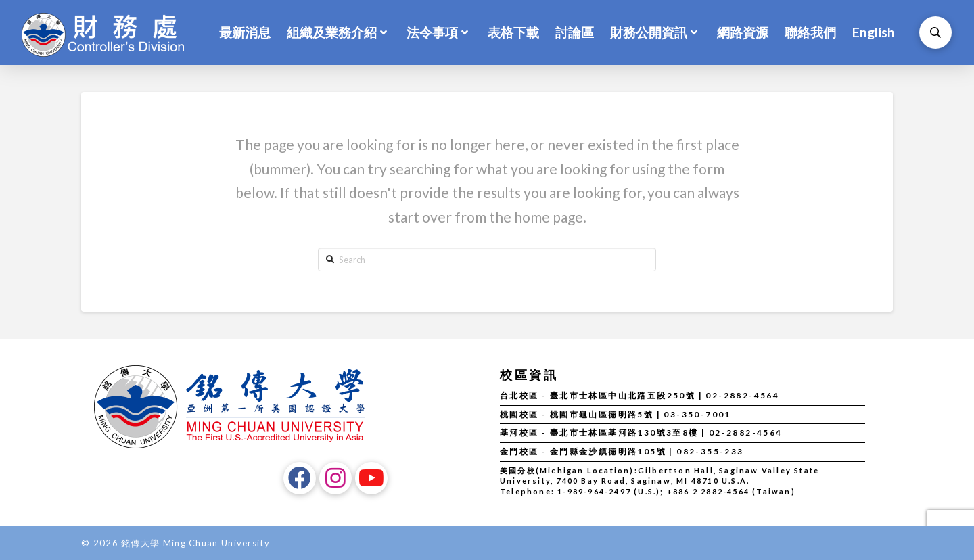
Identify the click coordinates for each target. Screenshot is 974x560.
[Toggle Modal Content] (935, 32)
